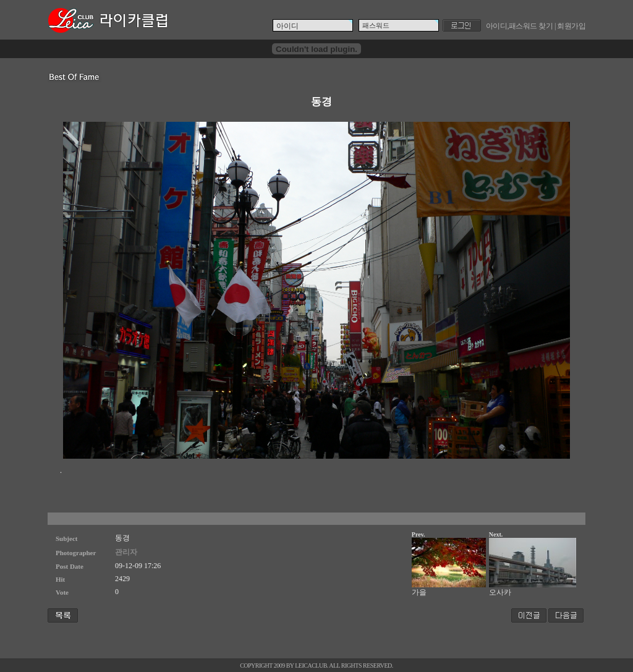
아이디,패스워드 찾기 (520, 26)
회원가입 (571, 26)
